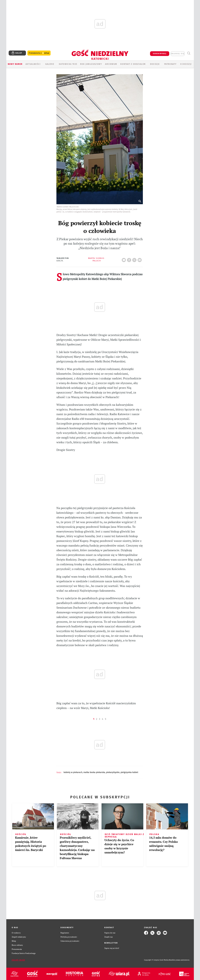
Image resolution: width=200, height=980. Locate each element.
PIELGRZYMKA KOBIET (129, 772)
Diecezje (155, 64)
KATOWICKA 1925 (68, 64)
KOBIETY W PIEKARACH (73, 772)
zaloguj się (178, 54)
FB (130, 259)
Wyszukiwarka (189, 53)
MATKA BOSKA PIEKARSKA (94, 772)
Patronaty (170, 64)
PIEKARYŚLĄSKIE (113, 772)
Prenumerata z (39, 53)
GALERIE (50, 64)
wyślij (140, 259)
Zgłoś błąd (18, 960)
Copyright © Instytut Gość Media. (156, 960)
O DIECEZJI (186, 64)
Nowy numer (15, 64)
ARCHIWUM (111, 64)
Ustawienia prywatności (70, 941)
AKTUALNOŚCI (33, 64)
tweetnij (135, 259)
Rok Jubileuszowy (91, 64)
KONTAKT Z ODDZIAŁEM (133, 64)
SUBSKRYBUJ (160, 54)
